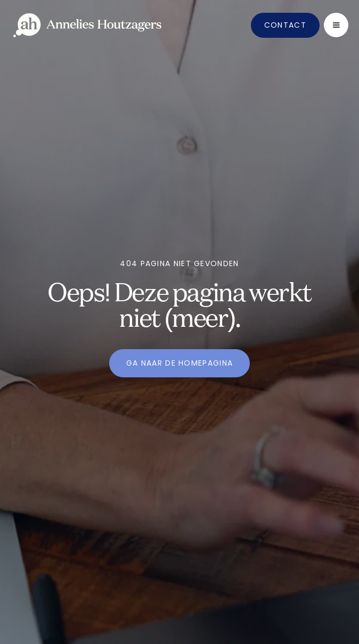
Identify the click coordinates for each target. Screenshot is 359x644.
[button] (336, 25)
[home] (87, 25)
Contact (285, 25)
